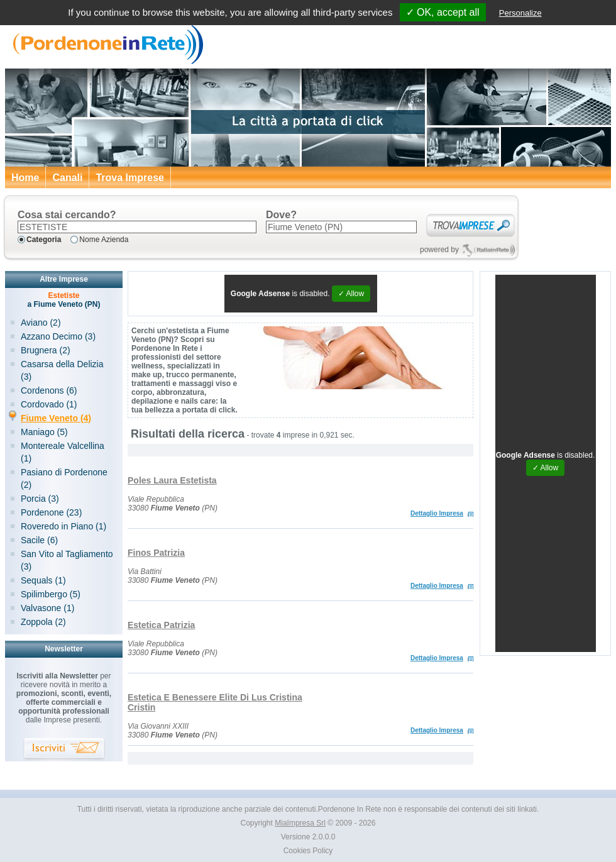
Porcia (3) (40, 499)
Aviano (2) (41, 323)
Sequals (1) (43, 580)
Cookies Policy (308, 851)
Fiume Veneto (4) (56, 418)
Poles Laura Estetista (172, 480)
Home (25, 178)
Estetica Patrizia (161, 625)
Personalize (520, 13)
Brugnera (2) (46, 350)
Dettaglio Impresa (437, 513)
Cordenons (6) (49, 390)
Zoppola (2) (43, 622)
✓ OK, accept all (443, 12)
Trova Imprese (130, 178)
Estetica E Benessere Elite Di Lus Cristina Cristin (215, 702)
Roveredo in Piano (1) (63, 526)
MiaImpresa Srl (300, 823)
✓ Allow (351, 294)
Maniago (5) (44, 432)
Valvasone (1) (47, 608)
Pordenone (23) (51, 512)
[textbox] (137, 227)
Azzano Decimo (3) (58, 336)
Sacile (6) (39, 540)
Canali (67, 178)
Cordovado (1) (49, 404)
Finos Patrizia (156, 553)
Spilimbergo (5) (51, 594)
